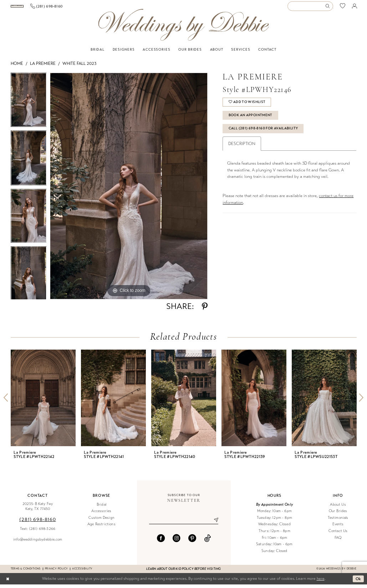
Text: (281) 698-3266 (38, 532)
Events (338, 528)
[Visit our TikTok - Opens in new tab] (208, 542)
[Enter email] (184, 523)
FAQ (338, 541)
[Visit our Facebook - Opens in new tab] (161, 542)
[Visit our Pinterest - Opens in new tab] (192, 542)
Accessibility (82, 572)
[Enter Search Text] (310, 8)
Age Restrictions (101, 528)
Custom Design (101, 521)
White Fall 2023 (80, 67)
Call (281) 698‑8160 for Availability (263, 132)
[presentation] (43, 401)
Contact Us (338, 534)
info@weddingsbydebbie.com (38, 543)
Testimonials (338, 521)
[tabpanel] (29, 105)
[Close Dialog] (8, 582)
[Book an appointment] (37, 8)
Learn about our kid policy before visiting (183, 572)
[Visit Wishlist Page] (343, 8)
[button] (354, 8)
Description (242, 147)
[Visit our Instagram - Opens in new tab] (177, 542)
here (321, 582)
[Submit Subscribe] (214, 523)
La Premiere (43, 67)
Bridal (101, 508)
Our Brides (338, 514)
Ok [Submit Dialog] (358, 582)
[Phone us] (86, 8)
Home (17, 67)
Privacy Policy (57, 572)
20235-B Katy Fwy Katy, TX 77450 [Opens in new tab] (38, 510)
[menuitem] (37, 8)
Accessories (101, 514)
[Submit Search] (329, 8)
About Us (338, 508)
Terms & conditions (26, 572)
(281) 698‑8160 (37, 523)
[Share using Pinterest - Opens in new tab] (205, 310)
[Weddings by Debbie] (183, 28)
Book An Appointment (251, 119)
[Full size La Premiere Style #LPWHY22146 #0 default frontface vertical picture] (129, 190)
